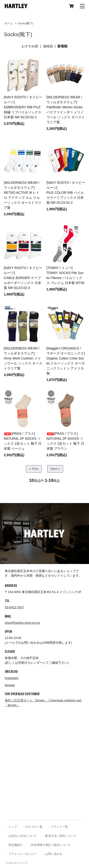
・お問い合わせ (52, 854)
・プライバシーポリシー (21, 854)
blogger (10, 685)
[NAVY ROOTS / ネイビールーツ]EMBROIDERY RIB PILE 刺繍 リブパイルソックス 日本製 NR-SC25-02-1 (23, 107)
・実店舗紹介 (14, 845)
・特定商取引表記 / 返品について (49, 845)
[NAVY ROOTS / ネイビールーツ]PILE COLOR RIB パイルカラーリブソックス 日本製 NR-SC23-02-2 (66, 193)
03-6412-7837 (14, 607)
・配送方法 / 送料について (59, 836)
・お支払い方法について (21, 836)
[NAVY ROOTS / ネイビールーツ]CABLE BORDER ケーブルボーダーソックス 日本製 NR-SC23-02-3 (23, 278)
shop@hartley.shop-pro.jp (22, 623)
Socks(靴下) (26, 23)
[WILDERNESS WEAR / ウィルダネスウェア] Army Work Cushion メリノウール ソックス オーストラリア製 (23, 358)
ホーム (9, 23)
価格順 (48, 46)
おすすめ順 (30, 46)
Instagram (12, 678)
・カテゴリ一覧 (33, 827)
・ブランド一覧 (58, 827)
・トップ (11, 827)
